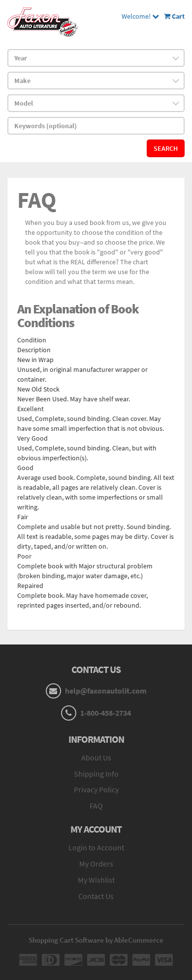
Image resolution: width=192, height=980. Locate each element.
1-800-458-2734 (106, 713)
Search (166, 148)
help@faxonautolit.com (106, 691)
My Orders (96, 864)
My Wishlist (96, 880)
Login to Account (96, 847)
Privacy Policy (96, 789)
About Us (96, 757)
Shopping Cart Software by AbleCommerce (96, 940)
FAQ (96, 806)
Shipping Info (96, 774)
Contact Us (96, 896)
